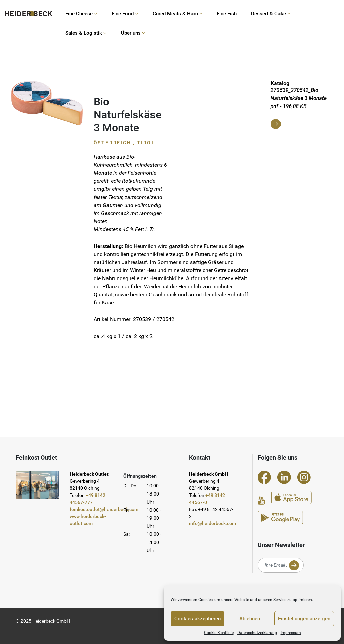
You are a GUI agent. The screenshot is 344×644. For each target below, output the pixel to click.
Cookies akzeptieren (198, 619)
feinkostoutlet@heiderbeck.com (104, 509)
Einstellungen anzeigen (304, 619)
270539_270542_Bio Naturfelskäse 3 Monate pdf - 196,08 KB (299, 108)
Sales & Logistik (86, 33)
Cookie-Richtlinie (219, 633)
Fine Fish (227, 14)
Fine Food (125, 14)
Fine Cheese (81, 14)
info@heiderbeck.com (213, 523)
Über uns (133, 33)
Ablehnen (250, 619)
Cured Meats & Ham (178, 14)
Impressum (291, 633)
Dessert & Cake (271, 14)
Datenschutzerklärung (257, 633)
